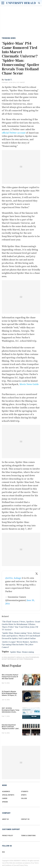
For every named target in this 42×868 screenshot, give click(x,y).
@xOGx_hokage (13, 578)
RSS (3, 852)
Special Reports (8, 795)
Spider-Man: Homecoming (22, 652)
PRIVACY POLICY (8, 836)
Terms (37, 863)
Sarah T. (8, 80)
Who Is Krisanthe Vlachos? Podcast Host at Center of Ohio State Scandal (10, 677)
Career (5, 798)
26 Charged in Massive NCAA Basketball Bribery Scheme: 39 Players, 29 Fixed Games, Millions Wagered (9, 693)
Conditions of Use (10, 865)
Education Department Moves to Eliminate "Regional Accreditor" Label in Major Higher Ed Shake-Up (11, 727)
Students (25, 791)
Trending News (9, 38)
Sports (24, 795)
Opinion (5, 802)
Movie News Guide (29, 384)
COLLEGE (24, 798)
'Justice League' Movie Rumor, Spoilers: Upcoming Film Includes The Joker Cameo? (20, 644)
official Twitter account (14, 133)
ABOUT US (5, 819)
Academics (6, 791)
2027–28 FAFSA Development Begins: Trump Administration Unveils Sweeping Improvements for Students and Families (11, 710)
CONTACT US (25, 819)
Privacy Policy (23, 865)
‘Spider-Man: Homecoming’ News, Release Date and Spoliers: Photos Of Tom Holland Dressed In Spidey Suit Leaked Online (21, 636)
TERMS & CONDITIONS (28, 836)
